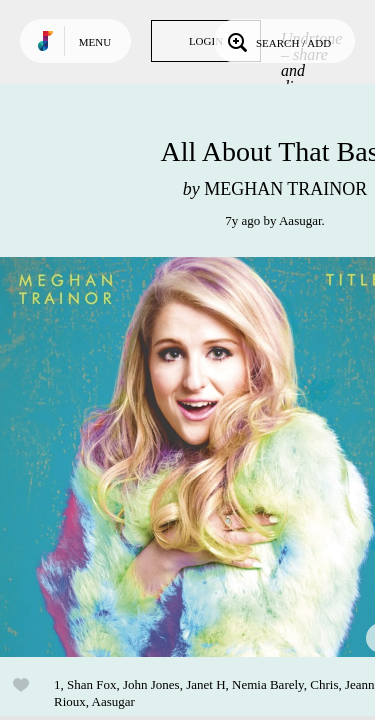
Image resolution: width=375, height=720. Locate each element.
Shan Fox (91, 684)
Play (200, 457)
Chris (324, 684)
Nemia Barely (268, 684)
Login (206, 41)
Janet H (205, 684)
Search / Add (277, 41)
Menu (95, 42)
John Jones (151, 684)
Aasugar (300, 220)
